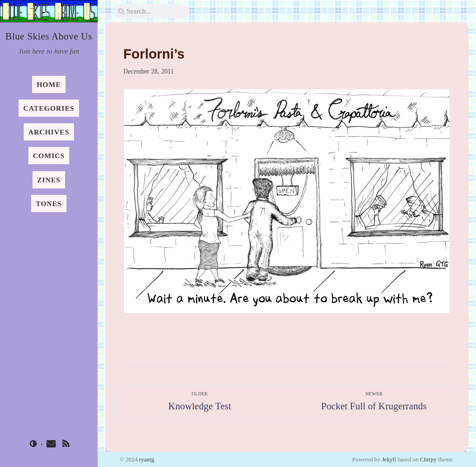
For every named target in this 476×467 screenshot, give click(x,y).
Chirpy (428, 460)
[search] (152, 11)
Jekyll (389, 460)
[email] (51, 445)
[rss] (66, 445)
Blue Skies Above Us (49, 36)
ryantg (147, 460)
